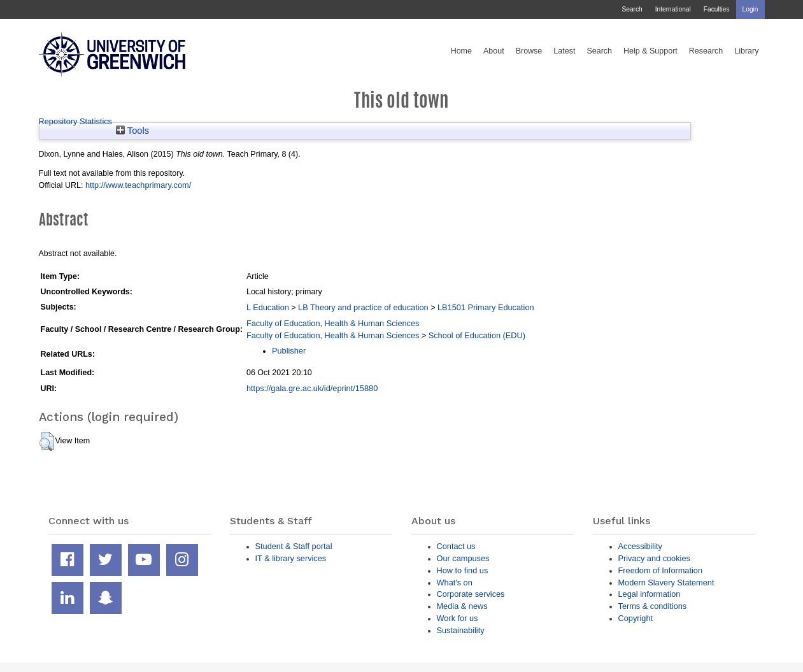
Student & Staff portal (294, 546)
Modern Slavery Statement (666, 583)
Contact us (456, 546)
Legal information (650, 594)
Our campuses (463, 558)
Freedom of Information (661, 570)
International (673, 9)
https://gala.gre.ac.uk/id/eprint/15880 (312, 388)
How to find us (463, 570)
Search (632, 9)
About (494, 51)
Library (746, 51)
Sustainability (461, 630)
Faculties (717, 9)
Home (461, 51)
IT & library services (291, 558)
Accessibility (640, 546)
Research (706, 51)
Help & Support (650, 51)
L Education (268, 307)
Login (750, 9)
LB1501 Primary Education (486, 307)
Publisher (289, 351)
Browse (529, 51)
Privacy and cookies (654, 558)
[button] (47, 441)
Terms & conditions (653, 606)
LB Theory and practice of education (363, 307)
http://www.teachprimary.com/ (138, 185)
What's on (455, 583)
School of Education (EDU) (477, 335)
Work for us (458, 618)
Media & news (462, 606)
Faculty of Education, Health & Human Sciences (333, 323)
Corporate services (471, 594)
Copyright (636, 618)
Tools (132, 131)
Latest (564, 51)
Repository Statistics (76, 121)
